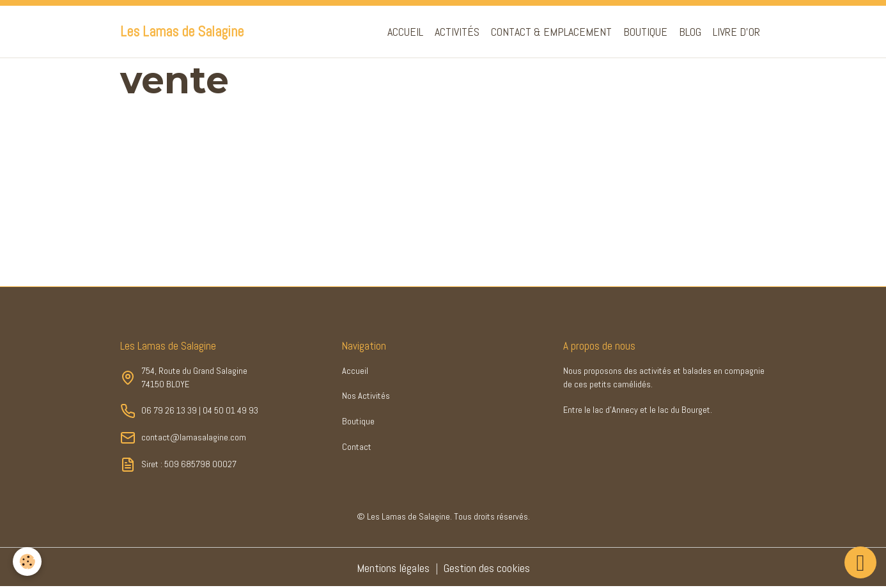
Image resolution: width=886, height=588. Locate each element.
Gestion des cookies (487, 568)
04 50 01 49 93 (230, 410)
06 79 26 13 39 (169, 410)
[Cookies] (27, 561)
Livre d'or (736, 32)
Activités (457, 32)
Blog (690, 32)
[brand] (182, 32)
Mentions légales (393, 568)
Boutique (645, 32)
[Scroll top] (860, 562)
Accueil (405, 32)
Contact (357, 447)
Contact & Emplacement (551, 32)
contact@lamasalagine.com (194, 437)
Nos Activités (366, 396)
